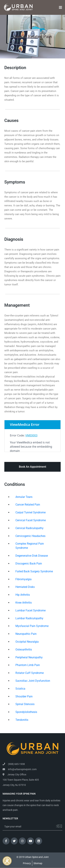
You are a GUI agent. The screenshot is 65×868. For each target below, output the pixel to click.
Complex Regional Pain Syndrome (30, 546)
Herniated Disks (25, 587)
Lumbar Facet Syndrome (31, 610)
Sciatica (20, 689)
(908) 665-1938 (14, 764)
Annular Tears (24, 497)
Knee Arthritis (24, 603)
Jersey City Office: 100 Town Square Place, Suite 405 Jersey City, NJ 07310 (21, 780)
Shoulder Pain (24, 696)
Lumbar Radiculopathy (29, 618)
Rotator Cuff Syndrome (30, 673)
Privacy (27, 863)
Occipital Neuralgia (27, 642)
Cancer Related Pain (28, 505)
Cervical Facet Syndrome (31, 520)
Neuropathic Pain (26, 634)
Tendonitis (22, 720)
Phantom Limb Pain (28, 665)
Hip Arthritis (23, 595)
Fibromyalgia (23, 579)
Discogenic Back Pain (29, 564)
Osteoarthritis (24, 650)
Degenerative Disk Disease (32, 556)
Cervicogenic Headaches (30, 536)
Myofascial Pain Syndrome (32, 626)
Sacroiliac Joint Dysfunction (33, 681)
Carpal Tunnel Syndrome (31, 512)
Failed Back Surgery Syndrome (34, 571)
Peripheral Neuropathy (29, 657)
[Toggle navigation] (59, 8)
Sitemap (38, 863)
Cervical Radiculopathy (29, 528)
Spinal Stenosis (25, 704)
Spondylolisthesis (26, 712)
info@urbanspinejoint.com (20, 769)
